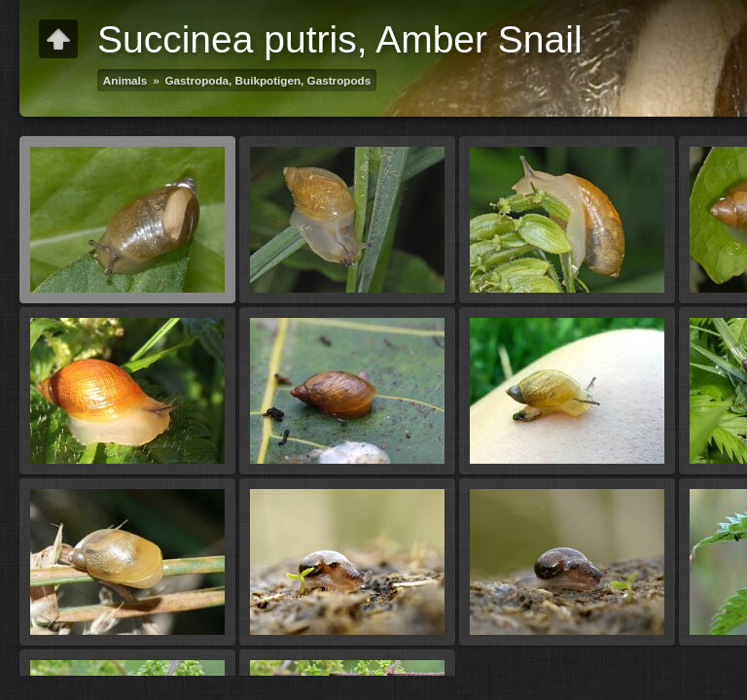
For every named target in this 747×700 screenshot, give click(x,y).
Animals (125, 80)
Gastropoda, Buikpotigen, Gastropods (268, 80)
